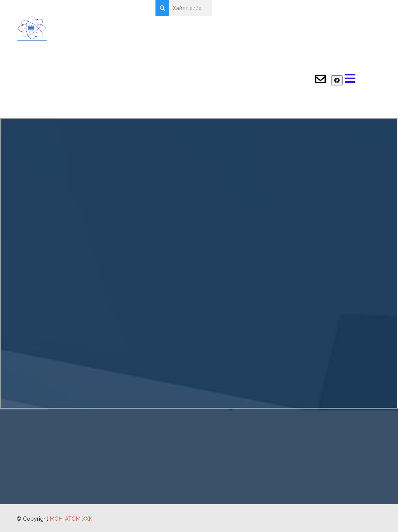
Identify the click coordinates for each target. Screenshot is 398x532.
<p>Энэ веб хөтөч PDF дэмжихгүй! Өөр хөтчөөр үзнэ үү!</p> (199, 263)
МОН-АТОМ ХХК (71, 519)
